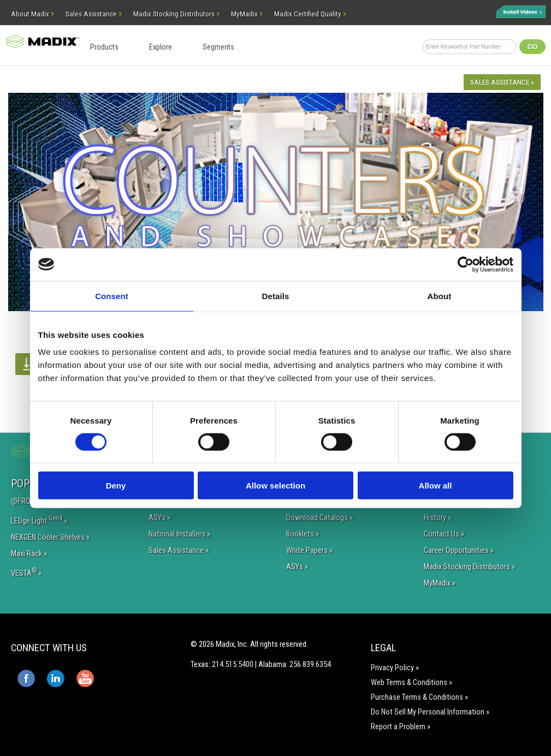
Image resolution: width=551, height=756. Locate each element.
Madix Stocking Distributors (177, 14)
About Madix (33, 14)
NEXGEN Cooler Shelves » (50, 537)
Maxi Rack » (29, 554)
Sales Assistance (94, 14)
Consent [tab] (112, 296)
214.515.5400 (233, 664)
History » (437, 518)
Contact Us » (444, 534)
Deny (116, 486)
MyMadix (247, 14)
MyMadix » (440, 583)
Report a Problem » (401, 727)
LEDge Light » (39, 520)
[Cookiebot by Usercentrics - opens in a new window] (466, 264)
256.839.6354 (310, 664)
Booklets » (303, 534)
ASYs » (159, 518)
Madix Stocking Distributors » (469, 567)
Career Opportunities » (459, 550)
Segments (218, 47)
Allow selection (275, 486)
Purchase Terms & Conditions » (419, 697)
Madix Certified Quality (310, 14)
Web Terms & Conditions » (411, 683)
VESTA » (26, 572)
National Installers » (179, 534)
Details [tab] (276, 296)
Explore (161, 47)
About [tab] (440, 296)
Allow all (436, 486)
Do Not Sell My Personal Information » (430, 712)
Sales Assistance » (502, 82)
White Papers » (309, 550)
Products (104, 47)
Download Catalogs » (319, 518)
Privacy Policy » (395, 668)
